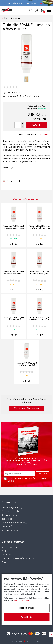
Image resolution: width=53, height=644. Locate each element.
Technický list (13, 181)
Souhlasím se (27, 480)
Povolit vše (26, 617)
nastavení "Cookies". (22, 601)
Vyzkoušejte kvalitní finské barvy (26, 3)
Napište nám (45, 134)
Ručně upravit (26, 608)
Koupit (37, 125)
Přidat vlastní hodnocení (26, 408)
